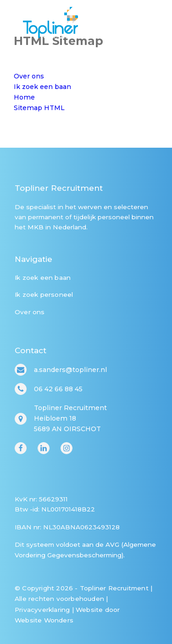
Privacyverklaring (42, 610)
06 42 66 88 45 (58, 389)
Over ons (30, 312)
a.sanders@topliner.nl (70, 370)
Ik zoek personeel (44, 294)
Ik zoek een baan (43, 278)
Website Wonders (44, 620)
